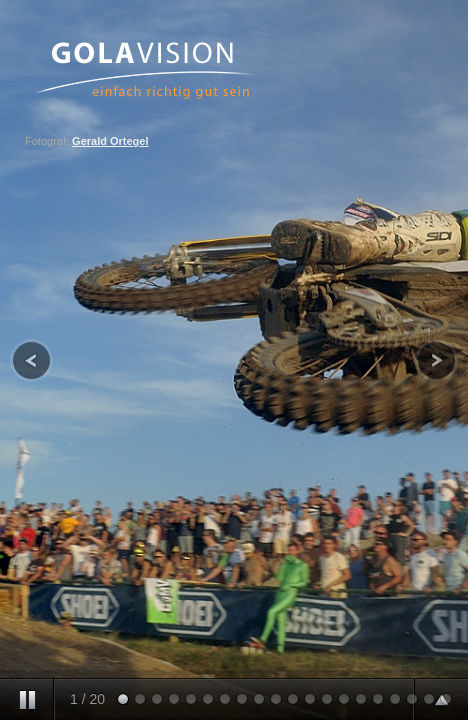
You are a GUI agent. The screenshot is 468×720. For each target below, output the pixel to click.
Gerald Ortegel (110, 141)
